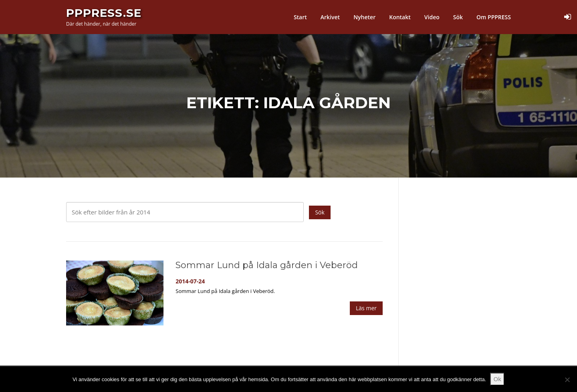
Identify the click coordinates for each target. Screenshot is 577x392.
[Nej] (567, 380)
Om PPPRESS (494, 17)
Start (300, 17)
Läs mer (366, 308)
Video (432, 17)
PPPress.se (104, 13)
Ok (497, 379)
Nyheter (364, 17)
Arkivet (330, 17)
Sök (458, 17)
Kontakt (400, 17)
